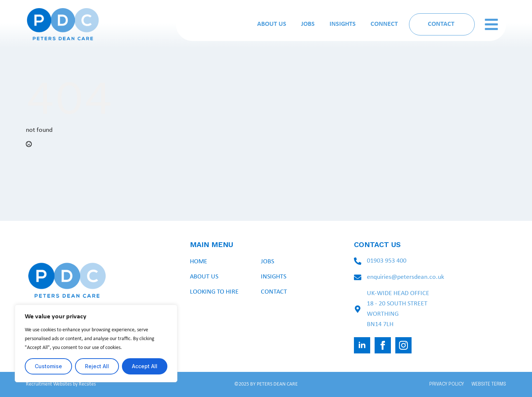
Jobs (308, 24)
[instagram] (403, 345)
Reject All (97, 366)
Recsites (87, 384)
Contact (274, 292)
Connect (384, 24)
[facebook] (383, 345)
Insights (343, 24)
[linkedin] (362, 345)
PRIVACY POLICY (447, 384)
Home (199, 262)
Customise (48, 366)
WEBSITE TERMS (489, 384)
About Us (272, 24)
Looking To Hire (214, 292)
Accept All (145, 366)
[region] (96, 343)
